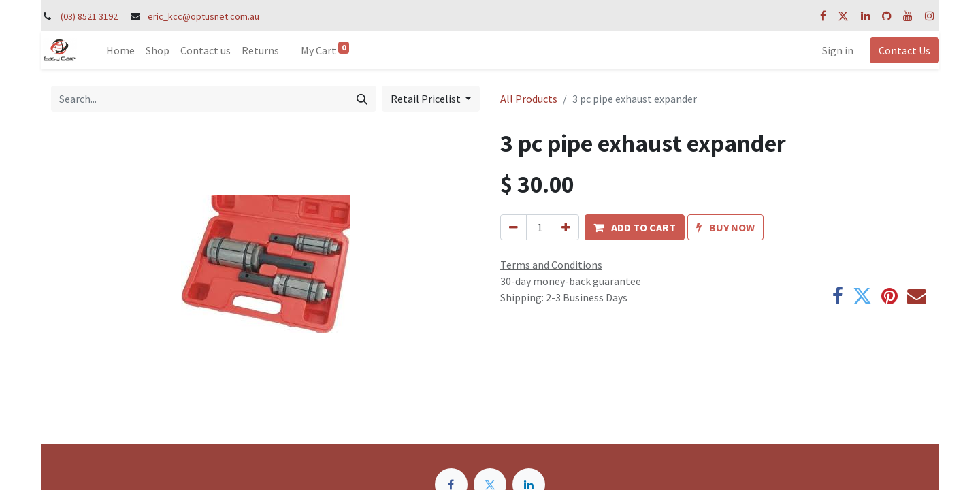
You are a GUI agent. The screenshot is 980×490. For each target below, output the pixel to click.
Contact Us (904, 50)
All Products (529, 99)
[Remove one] (513, 227)
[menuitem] (120, 50)
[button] (635, 227)
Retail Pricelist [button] (427, 99)
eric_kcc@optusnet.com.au (203, 16)
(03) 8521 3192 (89, 16)
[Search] (362, 99)
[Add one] (566, 227)
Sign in (838, 50)
